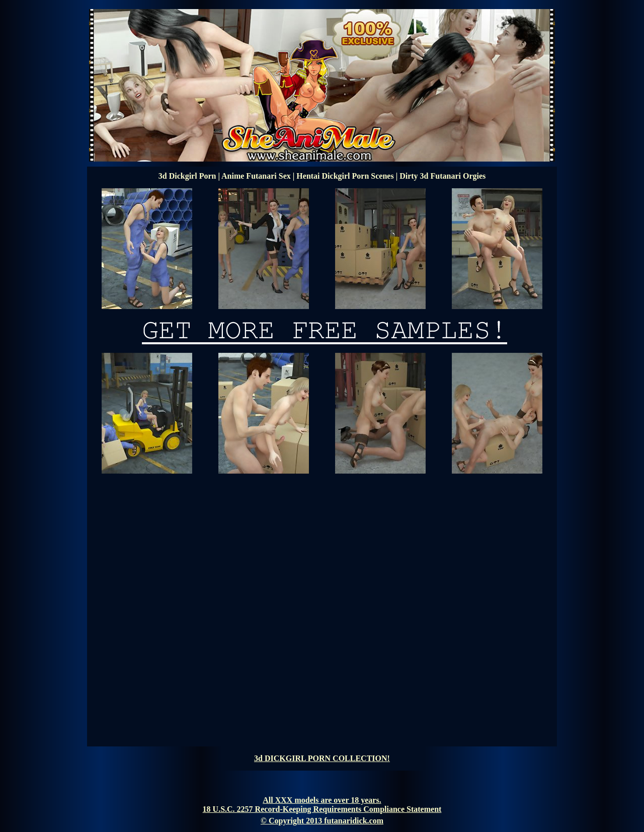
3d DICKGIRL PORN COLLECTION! (322, 758)
